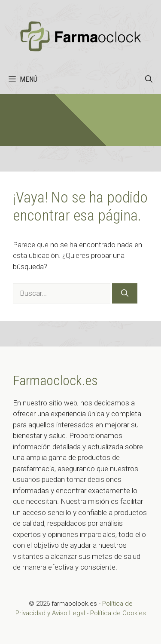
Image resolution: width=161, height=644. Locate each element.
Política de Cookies (118, 613)
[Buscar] (125, 294)
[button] (149, 79)
